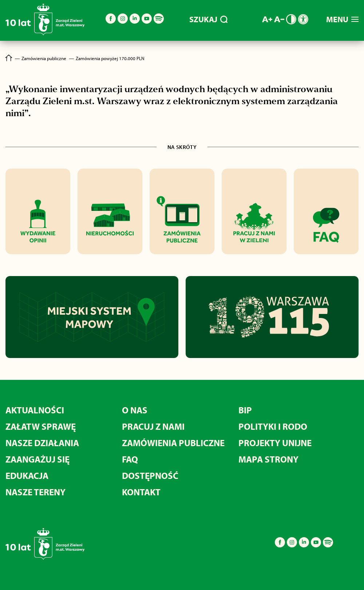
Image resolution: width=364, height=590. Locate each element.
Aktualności (35, 410)
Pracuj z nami (153, 426)
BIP (245, 410)
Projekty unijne (275, 443)
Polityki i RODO (273, 426)
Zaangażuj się (37, 459)
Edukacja (27, 475)
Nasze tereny (35, 492)
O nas (135, 410)
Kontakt (141, 492)
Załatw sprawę (41, 426)
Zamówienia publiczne (173, 443)
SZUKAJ (208, 19)
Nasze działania (42, 443)
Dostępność (150, 475)
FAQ (130, 459)
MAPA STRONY (268, 459)
